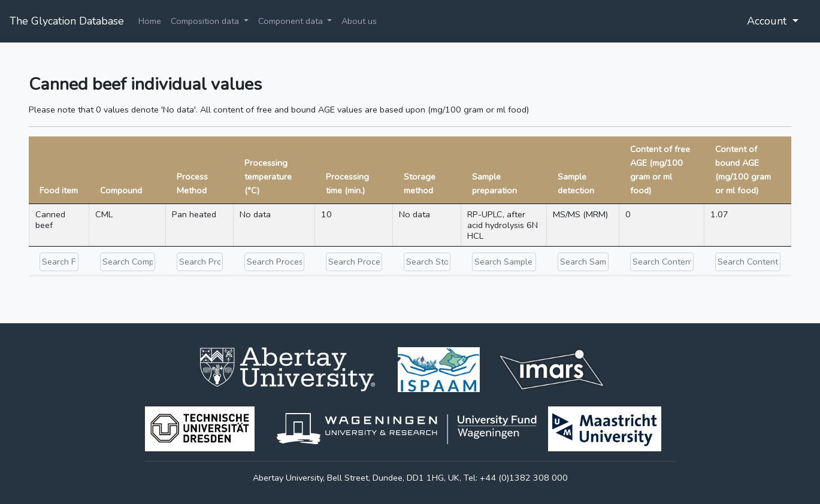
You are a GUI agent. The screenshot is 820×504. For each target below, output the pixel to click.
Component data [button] (292, 21)
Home (150, 21)
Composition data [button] (206, 21)
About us (359, 21)
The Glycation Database (67, 21)
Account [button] (768, 21)
